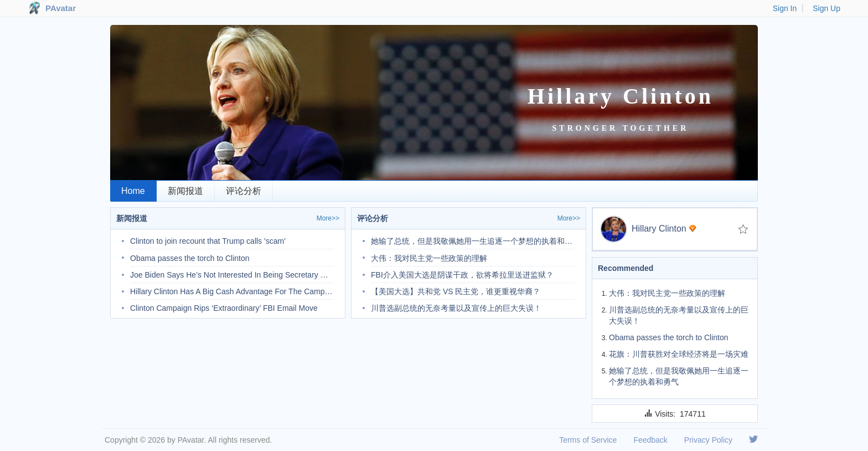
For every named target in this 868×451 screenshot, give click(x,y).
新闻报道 (185, 191)
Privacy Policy (708, 440)
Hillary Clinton (660, 229)
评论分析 (244, 191)
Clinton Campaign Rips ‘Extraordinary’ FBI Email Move (224, 308)
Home (133, 191)
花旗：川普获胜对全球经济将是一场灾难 (679, 354)
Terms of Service (588, 440)
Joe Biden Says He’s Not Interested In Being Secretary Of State (232, 275)
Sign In (785, 8)
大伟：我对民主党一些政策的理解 (429, 258)
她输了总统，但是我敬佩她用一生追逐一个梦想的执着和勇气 (473, 241)
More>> (328, 218)
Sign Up (826, 8)
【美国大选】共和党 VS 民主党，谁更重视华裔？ (456, 291)
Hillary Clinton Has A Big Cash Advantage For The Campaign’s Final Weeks (232, 291)
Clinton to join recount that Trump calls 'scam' (208, 241)
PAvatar (52, 8)
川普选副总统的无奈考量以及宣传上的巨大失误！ (456, 308)
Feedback (650, 440)
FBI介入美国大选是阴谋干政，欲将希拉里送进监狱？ (462, 275)
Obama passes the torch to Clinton (190, 258)
